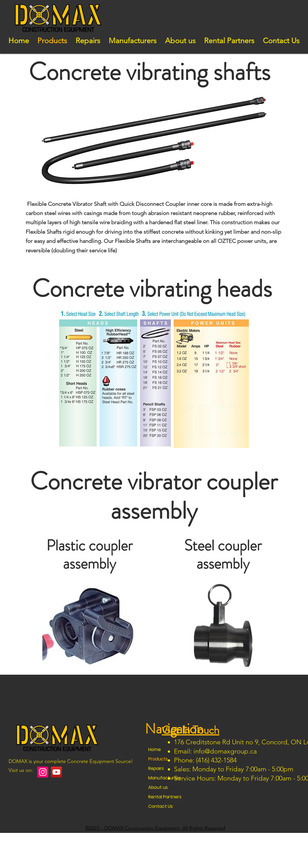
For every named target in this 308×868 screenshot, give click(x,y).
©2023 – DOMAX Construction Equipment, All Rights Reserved (155, 828)
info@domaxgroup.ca (225, 751)
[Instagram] (43, 772)
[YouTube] (56, 772)
